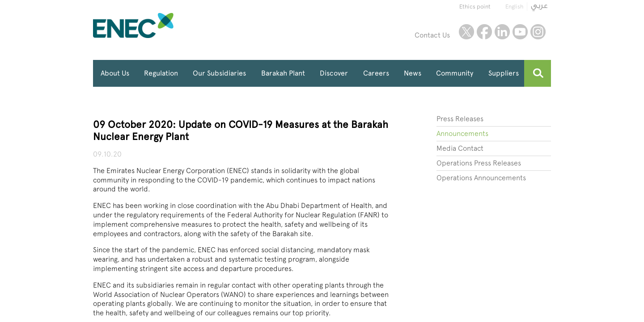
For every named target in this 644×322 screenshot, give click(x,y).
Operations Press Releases (479, 163)
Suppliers (504, 73)
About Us (115, 73)
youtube (520, 32)
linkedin (502, 32)
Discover (334, 73)
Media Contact (460, 148)
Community (455, 73)
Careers (376, 73)
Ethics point (475, 6)
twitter (466, 32)
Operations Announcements (481, 178)
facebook (484, 32)
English (514, 6)
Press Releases (460, 119)
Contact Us (432, 35)
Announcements (462, 133)
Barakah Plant (283, 73)
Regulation (161, 73)
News (413, 73)
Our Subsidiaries (219, 73)
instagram (538, 32)
